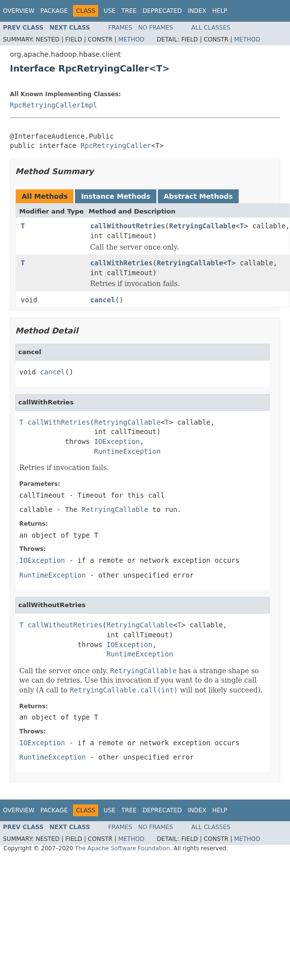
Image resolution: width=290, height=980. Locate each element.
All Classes (211, 28)
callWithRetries (121, 263)
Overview (19, 11)
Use (109, 11)
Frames (121, 28)
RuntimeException (127, 451)
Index (197, 11)
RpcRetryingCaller (116, 145)
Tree (129, 11)
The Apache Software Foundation (123, 848)
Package (54, 11)
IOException (117, 441)
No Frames (156, 28)
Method (131, 39)
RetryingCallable (202, 226)
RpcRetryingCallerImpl (54, 105)
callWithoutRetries (128, 226)
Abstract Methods (198, 196)
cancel (103, 300)
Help (220, 11)
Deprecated (162, 11)
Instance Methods (115, 196)
